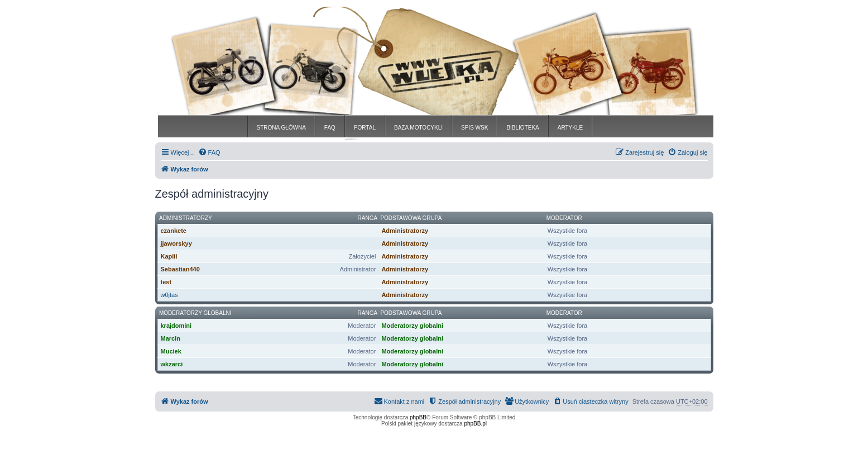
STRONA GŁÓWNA (281, 128)
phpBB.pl (475, 424)
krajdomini (176, 326)
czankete (174, 231)
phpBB (418, 417)
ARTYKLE (570, 128)
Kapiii (169, 256)
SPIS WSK (474, 128)
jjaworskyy (176, 243)
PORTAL (365, 128)
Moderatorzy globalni (195, 313)
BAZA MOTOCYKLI (418, 128)
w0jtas (169, 295)
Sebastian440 (180, 269)
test (166, 282)
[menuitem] (209, 152)
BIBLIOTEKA (522, 128)
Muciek (171, 351)
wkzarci (172, 364)
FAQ (330, 128)
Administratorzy (186, 218)
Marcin (171, 338)
